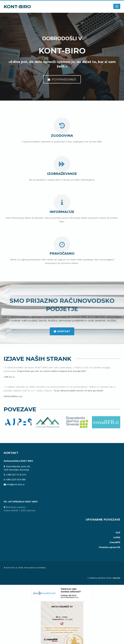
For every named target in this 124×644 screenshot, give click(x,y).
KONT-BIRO (17, 7)
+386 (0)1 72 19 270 (16, 475)
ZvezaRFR (115, 542)
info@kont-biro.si (16, 484)
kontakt (62, 331)
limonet (116, 578)
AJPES (117, 537)
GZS (118, 533)
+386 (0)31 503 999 (15, 480)
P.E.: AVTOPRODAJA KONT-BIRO (21, 502)
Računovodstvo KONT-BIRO (18, 461)
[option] (18, 422)
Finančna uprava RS (110, 547)
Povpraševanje (62, 80)
